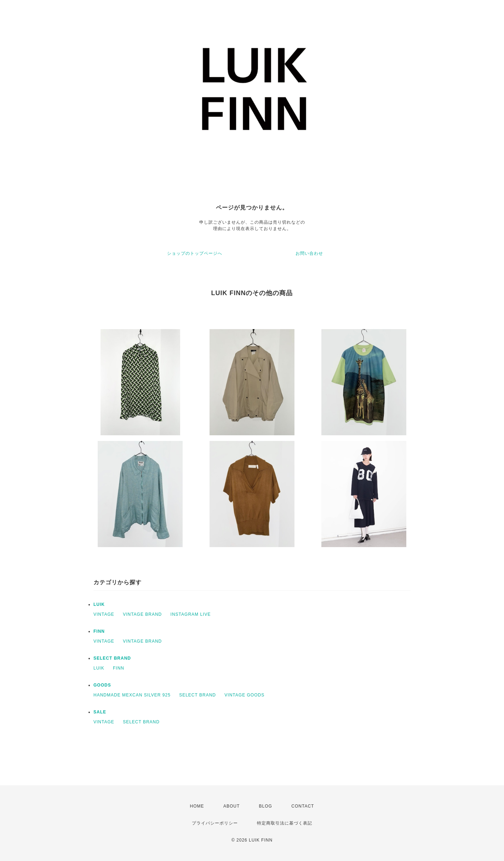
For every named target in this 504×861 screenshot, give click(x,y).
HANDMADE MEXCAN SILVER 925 (132, 695)
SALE (100, 712)
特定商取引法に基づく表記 (285, 823)
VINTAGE (104, 614)
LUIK (99, 604)
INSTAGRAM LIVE (191, 614)
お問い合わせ (309, 253)
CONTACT (303, 806)
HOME (197, 806)
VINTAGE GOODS (244, 695)
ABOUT (231, 806)
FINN (99, 631)
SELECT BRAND (112, 658)
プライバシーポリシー (215, 823)
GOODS (102, 685)
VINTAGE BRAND (142, 614)
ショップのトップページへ (195, 253)
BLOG (266, 806)
